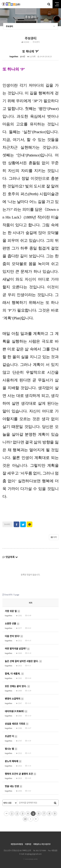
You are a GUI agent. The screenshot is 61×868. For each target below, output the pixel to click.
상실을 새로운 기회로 (17, 724)
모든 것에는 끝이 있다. (18, 686)
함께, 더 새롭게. (14, 674)
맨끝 (36, 819)
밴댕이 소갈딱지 (14, 699)
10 (25, 819)
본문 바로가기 (0, 0)
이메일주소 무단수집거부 (42, 844)
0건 (23, 56)
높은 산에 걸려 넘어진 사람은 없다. (24, 661)
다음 (31, 819)
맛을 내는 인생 (14, 786)
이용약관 (28, 844)
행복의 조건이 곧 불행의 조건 (21, 774)
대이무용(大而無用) (16, 711)
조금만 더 (11, 736)
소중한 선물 (12, 623)
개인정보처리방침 (17, 844)
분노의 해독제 (13, 761)
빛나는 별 (11, 749)
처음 (6, 814)
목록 (54, 537)
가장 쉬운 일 (13, 611)
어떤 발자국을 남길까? (17, 648)
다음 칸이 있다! (14, 636)
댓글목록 (10, 557)
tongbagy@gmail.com (33, 854)
